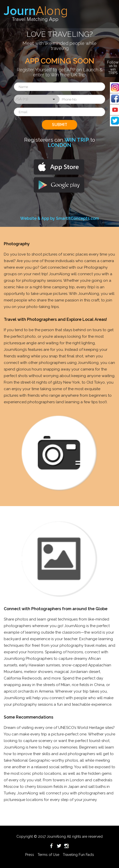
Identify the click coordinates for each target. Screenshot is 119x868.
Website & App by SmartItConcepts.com (59, 218)
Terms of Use (48, 855)
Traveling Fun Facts (78, 855)
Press (30, 855)
